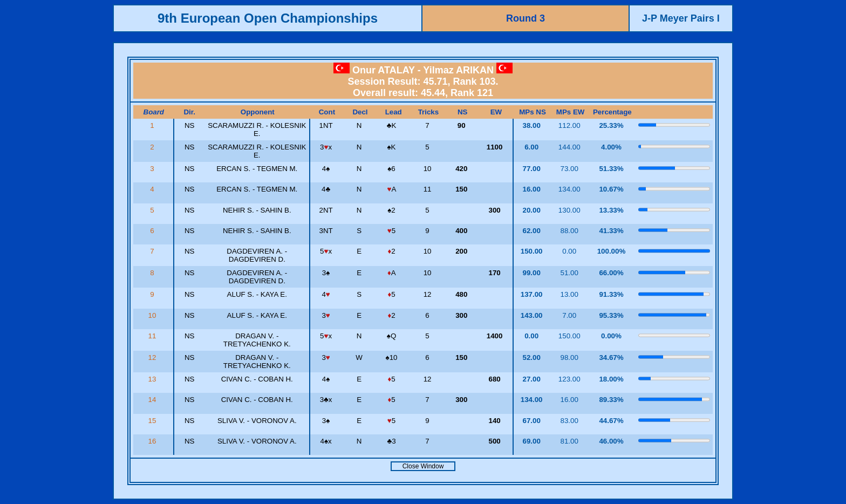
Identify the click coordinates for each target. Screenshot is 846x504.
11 (153, 336)
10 (153, 315)
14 (153, 400)
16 (153, 441)
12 (153, 357)
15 (153, 421)
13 (153, 379)
